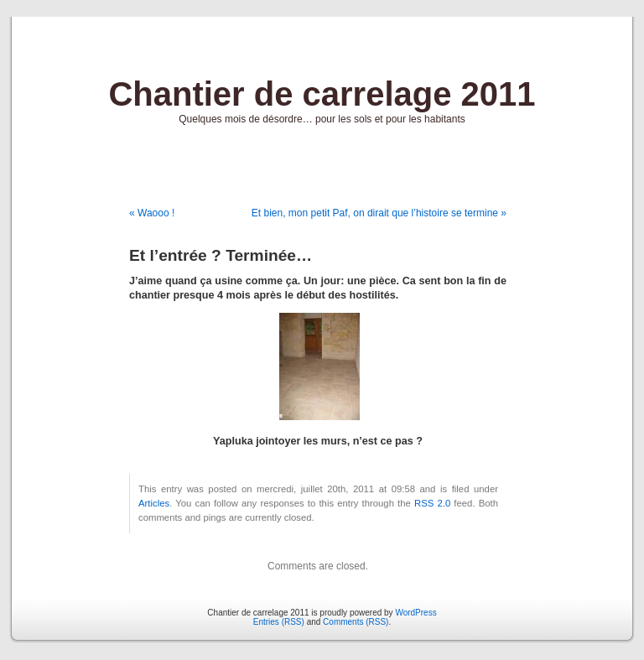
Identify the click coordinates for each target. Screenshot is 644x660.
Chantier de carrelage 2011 (322, 94)
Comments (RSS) (356, 622)
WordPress (415, 613)
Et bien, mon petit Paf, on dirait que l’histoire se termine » (379, 213)
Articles (154, 503)
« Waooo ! (152, 213)
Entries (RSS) (279, 622)
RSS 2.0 (432, 503)
